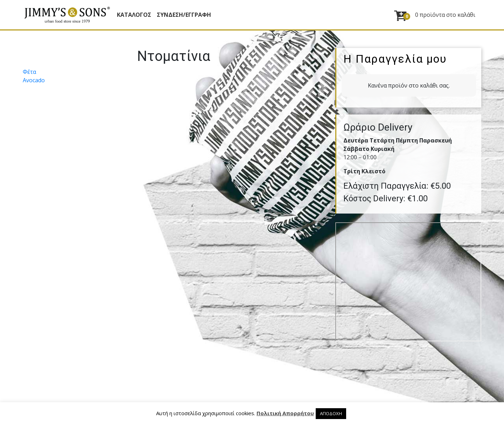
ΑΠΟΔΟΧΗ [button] (331, 413)
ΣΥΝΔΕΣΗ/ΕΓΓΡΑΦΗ (184, 15)
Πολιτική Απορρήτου (285, 413)
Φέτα (29, 72)
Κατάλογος (134, 15)
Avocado (34, 80)
